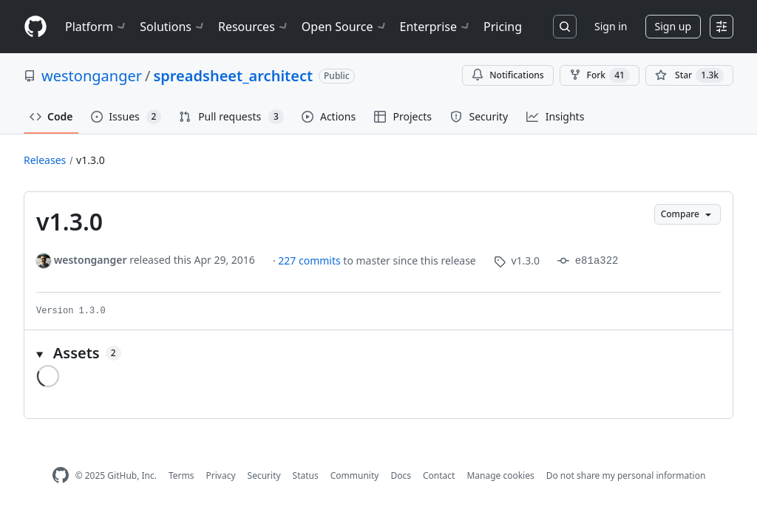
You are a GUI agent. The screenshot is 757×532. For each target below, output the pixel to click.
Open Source (345, 27)
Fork (600, 75)
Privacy (221, 475)
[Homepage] (35, 27)
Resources (254, 27)
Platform (96, 27)
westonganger (92, 76)
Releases (45, 160)
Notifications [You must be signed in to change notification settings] (508, 75)
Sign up (673, 26)
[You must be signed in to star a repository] (689, 75)
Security (264, 475)
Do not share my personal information (626, 475)
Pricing (503, 27)
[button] (378, 353)
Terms (181, 475)
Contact (439, 475)
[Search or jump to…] (565, 27)
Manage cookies (500, 475)
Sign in (611, 26)
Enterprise (436, 27)
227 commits (310, 260)
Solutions (173, 27)
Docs (401, 475)
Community (355, 475)
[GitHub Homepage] (61, 475)
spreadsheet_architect (233, 76)
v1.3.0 (91, 160)
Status (306, 475)
